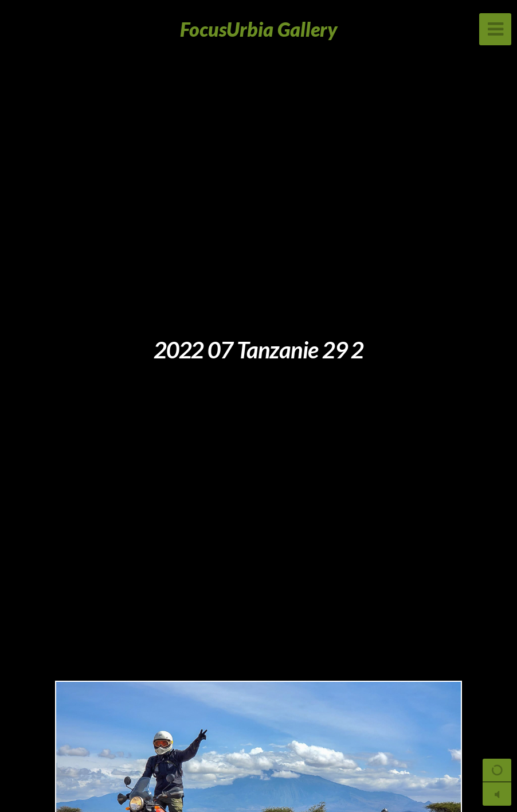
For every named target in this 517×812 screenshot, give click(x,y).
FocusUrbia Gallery (259, 29)
